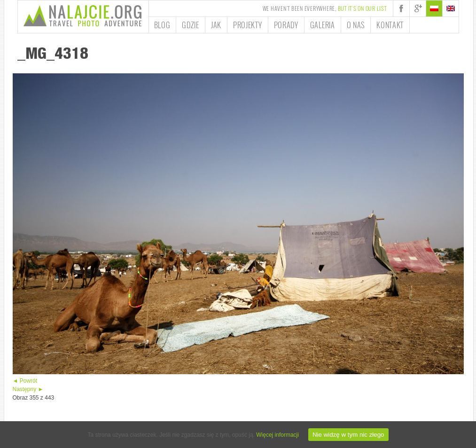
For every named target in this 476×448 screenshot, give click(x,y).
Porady (286, 25)
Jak (216, 25)
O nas (356, 25)
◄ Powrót (25, 381)
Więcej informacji (277, 435)
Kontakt (390, 25)
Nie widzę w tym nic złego (348, 435)
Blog (162, 25)
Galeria (323, 25)
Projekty (248, 25)
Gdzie (191, 25)
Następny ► (28, 389)
